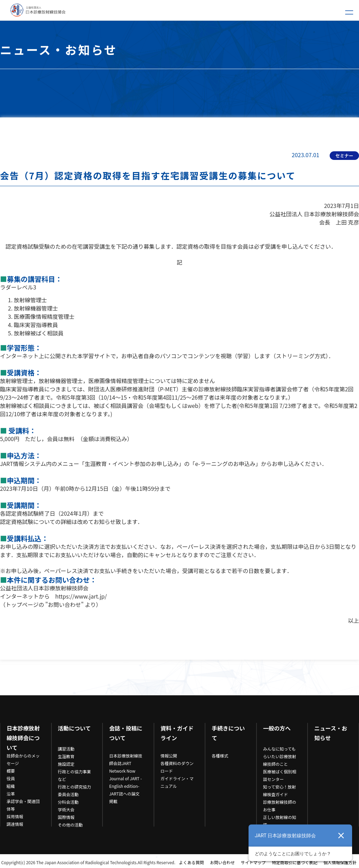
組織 (11, 786)
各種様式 (220, 756)
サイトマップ (253, 862)
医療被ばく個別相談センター (280, 775)
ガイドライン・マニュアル (177, 782)
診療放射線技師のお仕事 (280, 806)
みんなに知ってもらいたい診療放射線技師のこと (280, 756)
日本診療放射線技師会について (23, 738)
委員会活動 (68, 794)
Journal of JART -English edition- (125, 782)
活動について (75, 728)
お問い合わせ (222, 862)
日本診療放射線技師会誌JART (126, 759)
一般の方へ (277, 728)
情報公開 (169, 756)
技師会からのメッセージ (23, 759)
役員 (11, 778)
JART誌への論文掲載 (124, 797)
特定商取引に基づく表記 (294, 862)
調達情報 (15, 824)
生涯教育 (66, 756)
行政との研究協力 (75, 787)
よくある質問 (192, 862)
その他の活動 (70, 825)
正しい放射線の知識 (280, 821)
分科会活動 (68, 802)
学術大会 (66, 809)
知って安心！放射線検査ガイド (279, 790)
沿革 (11, 794)
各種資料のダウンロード (177, 767)
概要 (11, 771)
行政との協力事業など (75, 775)
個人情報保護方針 (340, 862)
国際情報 (66, 817)
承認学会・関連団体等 (23, 805)
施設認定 (66, 764)
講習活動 (66, 749)
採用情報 (15, 816)
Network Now (122, 771)
